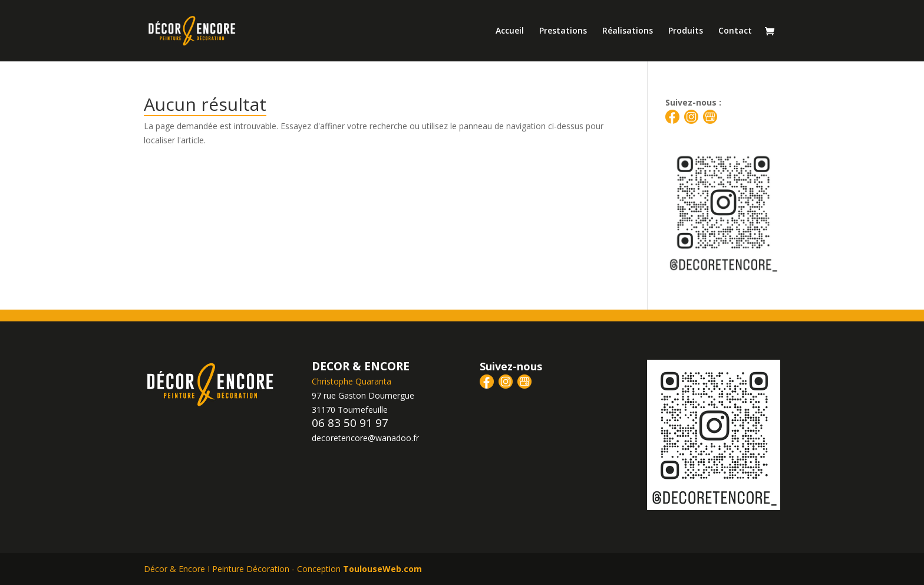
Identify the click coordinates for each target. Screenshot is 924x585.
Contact (735, 31)
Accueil (510, 31)
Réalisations (628, 31)
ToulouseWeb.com (382, 569)
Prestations (563, 31)
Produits (686, 31)
